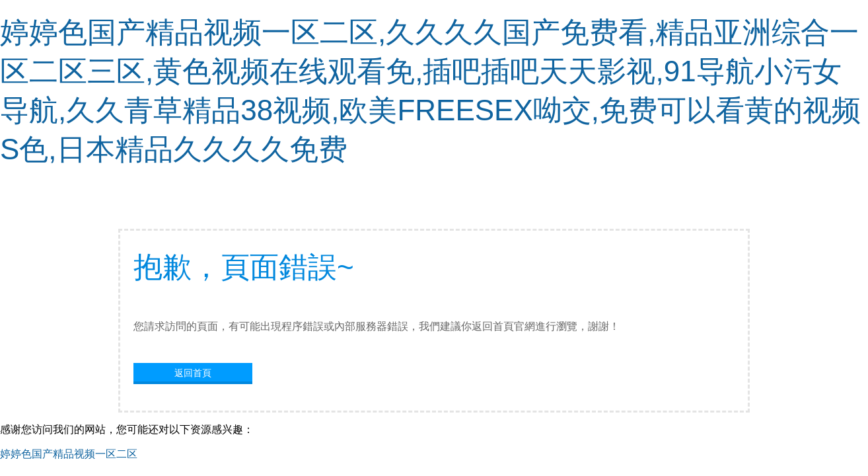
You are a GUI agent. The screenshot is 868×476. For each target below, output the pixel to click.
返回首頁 (193, 373)
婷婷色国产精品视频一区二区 (69, 454)
